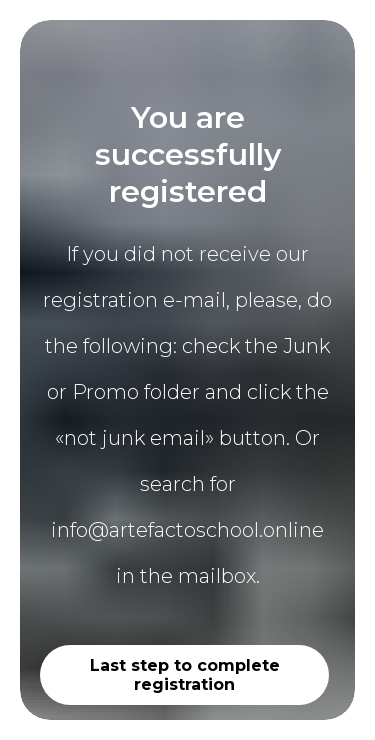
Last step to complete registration (185, 675)
